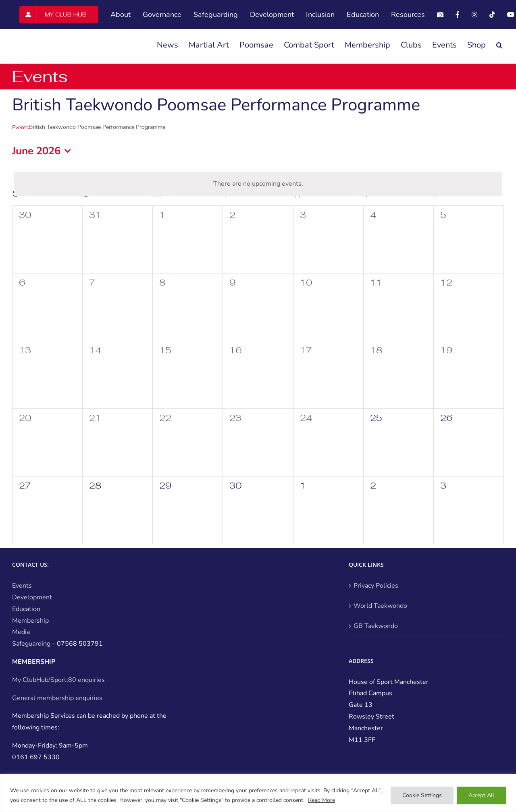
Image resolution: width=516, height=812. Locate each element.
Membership (30, 621)
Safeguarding (31, 644)
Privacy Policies (376, 586)
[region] (258, 793)
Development (32, 597)
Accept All (481, 795)
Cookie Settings (422, 795)
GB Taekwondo (376, 626)
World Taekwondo (380, 606)
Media (21, 632)
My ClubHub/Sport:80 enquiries (58, 680)
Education (26, 609)
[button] (499, 45)
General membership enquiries (57, 698)
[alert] (258, 184)
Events (21, 127)
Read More (321, 800)
